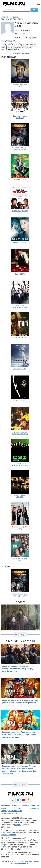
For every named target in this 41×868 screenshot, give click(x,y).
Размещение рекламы (20, 864)
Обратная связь (31, 861)
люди (18, 808)
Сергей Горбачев (8, 835)
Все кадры (21, 635)
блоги (4, 808)
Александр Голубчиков (16, 832)
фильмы (25, 805)
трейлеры (5, 805)
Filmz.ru (18, 825)
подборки (35, 808)
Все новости (20, 785)
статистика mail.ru (10, 813)
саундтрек (11, 41)
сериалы (35, 805)
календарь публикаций (11, 811)
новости (16, 805)
